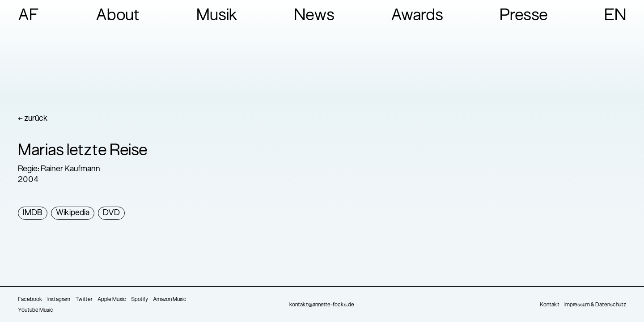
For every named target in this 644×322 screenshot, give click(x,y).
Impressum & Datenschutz (595, 305)
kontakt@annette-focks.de (322, 305)
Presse (524, 16)
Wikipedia (73, 213)
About (118, 16)
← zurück (33, 119)
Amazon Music (170, 300)
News (314, 16)
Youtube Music (36, 310)
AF (29, 16)
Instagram (59, 300)
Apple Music (112, 300)
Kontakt (550, 305)
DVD (111, 213)
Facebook (30, 300)
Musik (217, 16)
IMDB (33, 213)
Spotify (140, 300)
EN (615, 16)
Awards (417, 16)
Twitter (84, 300)
